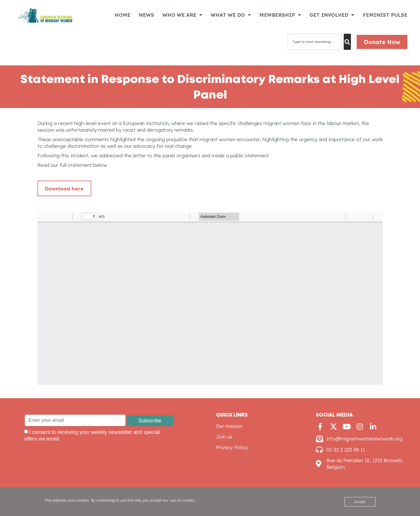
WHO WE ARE (182, 15)
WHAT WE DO (231, 15)
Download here (64, 189)
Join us (224, 437)
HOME (122, 15)
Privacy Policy (232, 447)
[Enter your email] (75, 420)
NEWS (146, 15)
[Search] (347, 42)
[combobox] (314, 42)
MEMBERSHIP (280, 15)
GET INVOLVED (332, 15)
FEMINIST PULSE (385, 15)
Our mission (229, 426)
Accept (360, 502)
